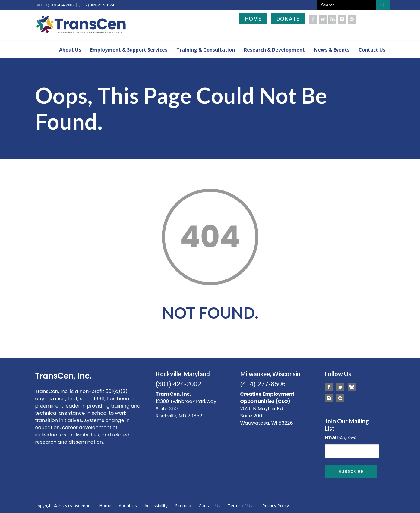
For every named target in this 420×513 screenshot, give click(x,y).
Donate (288, 19)
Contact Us (372, 50)
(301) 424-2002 (178, 384)
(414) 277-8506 (263, 384)
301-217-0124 (102, 5)
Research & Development (274, 50)
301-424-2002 (62, 5)
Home (253, 19)
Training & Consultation (206, 50)
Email (341, 438)
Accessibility (156, 504)
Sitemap (183, 504)
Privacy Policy (276, 504)
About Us (70, 50)
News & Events (332, 50)
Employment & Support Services (129, 50)
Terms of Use (241, 504)
